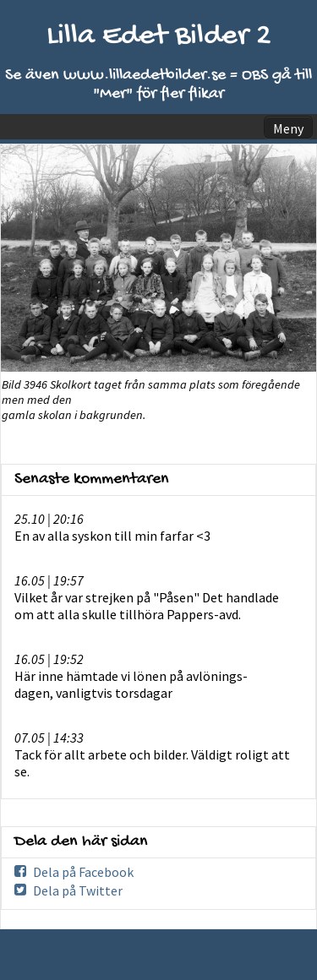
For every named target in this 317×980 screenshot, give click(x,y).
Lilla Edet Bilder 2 (159, 37)
